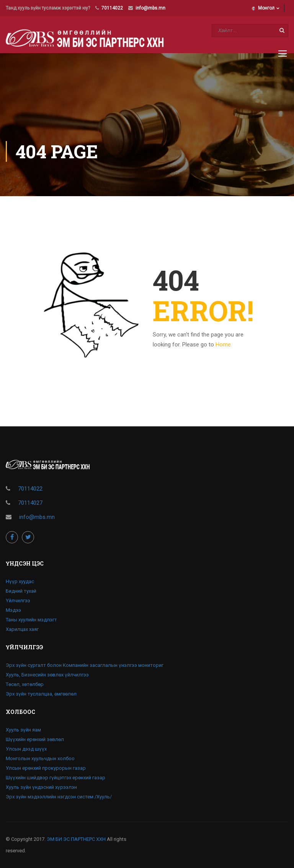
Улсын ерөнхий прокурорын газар (46, 768)
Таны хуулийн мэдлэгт (31, 620)
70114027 (30, 503)
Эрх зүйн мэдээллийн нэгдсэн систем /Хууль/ (59, 797)
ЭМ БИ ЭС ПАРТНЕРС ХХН (76, 839)
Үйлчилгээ (18, 601)
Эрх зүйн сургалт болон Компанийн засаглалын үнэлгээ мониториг (85, 665)
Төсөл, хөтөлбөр (25, 684)
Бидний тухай (21, 591)
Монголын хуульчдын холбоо (40, 758)
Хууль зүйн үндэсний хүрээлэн (41, 787)
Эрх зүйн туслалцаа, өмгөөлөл (41, 694)
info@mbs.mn (150, 8)
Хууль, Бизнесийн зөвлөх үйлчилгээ (47, 675)
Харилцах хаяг (22, 629)
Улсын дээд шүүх (26, 749)
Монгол (263, 8)
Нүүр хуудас (20, 581)
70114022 (112, 8)
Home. (224, 345)
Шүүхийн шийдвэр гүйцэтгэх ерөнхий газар (56, 778)
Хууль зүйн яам (23, 730)
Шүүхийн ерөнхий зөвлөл (35, 739)
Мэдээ (13, 610)
